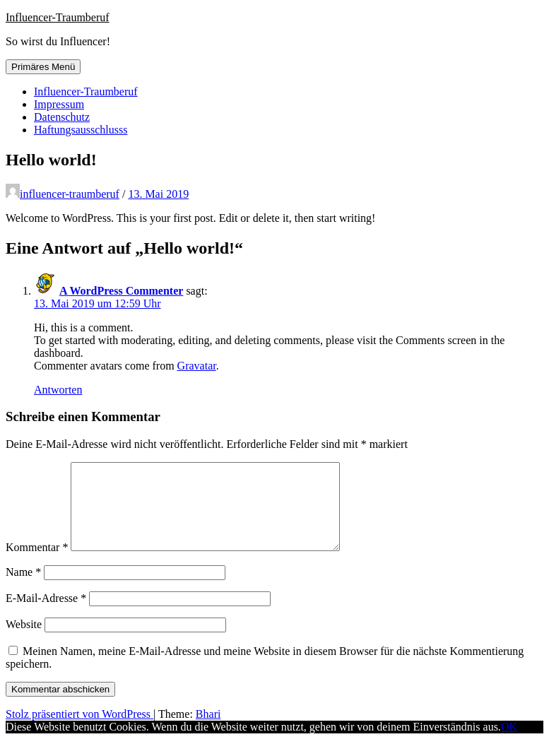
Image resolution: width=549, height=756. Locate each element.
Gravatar (197, 366)
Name (23, 589)
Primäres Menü (43, 67)
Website (24, 641)
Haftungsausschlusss (81, 130)
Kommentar (37, 564)
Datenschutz (62, 117)
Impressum (59, 104)
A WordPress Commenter (121, 291)
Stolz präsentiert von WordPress (79, 731)
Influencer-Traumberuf (58, 17)
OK (509, 744)
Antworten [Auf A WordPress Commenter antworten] (58, 390)
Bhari (208, 731)
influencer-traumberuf (70, 194)
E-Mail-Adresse (46, 615)
